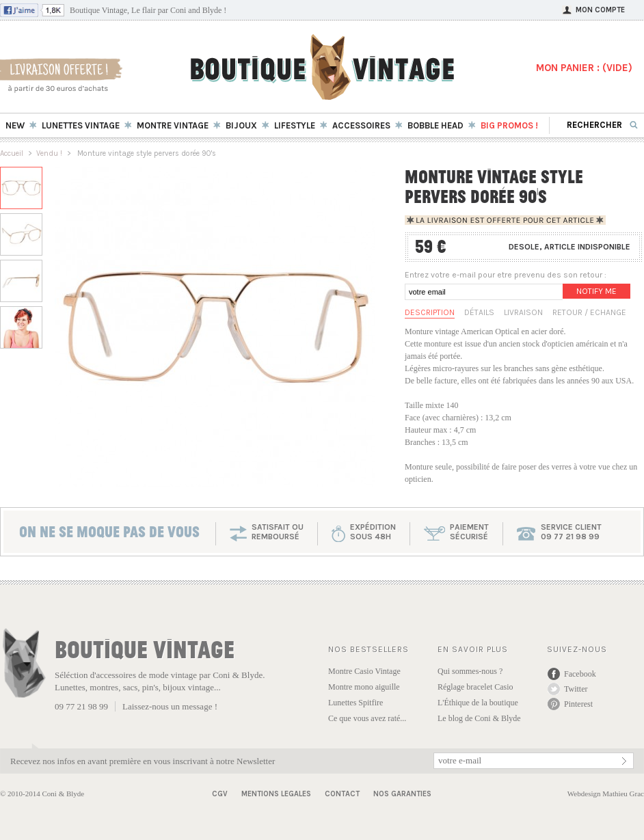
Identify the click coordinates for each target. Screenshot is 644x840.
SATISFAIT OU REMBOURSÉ (278, 532)
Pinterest (578, 704)
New (15, 125)
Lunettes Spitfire (355, 703)
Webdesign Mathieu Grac (606, 794)
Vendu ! (49, 153)
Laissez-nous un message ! (170, 706)
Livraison (523, 312)
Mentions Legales (276, 794)
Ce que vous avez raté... (367, 718)
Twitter (576, 689)
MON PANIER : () (584, 68)
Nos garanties (402, 794)
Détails (479, 312)
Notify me (596, 291)
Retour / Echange (589, 312)
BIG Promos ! (509, 125)
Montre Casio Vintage (364, 671)
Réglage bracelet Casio (475, 687)
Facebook (580, 674)
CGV (220, 794)
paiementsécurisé (469, 532)
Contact (342, 794)
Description (430, 312)
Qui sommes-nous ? (470, 671)
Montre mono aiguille (364, 687)
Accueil (12, 153)
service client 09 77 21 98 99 (571, 532)
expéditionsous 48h (373, 532)
